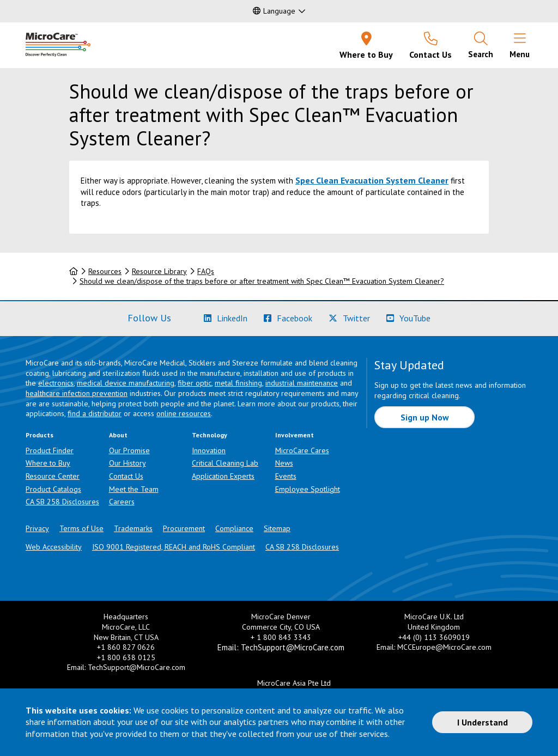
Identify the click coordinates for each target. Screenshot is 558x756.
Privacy (37, 528)
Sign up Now (425, 417)
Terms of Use (81, 528)
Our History (128, 463)
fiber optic (195, 383)
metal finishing (238, 383)
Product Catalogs (53, 489)
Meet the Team (134, 489)
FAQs (206, 271)
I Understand (483, 722)
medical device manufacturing (126, 383)
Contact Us (126, 476)
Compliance (234, 528)
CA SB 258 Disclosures (62, 502)
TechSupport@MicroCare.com (137, 667)
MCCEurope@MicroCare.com (444, 647)
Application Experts (223, 476)
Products (40, 435)
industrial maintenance (302, 383)
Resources (105, 271)
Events (286, 476)
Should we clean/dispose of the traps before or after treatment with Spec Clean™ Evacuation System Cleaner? (262, 281)
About (118, 435)
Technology (210, 435)
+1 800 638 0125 (126, 657)
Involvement (295, 435)
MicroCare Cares (302, 450)
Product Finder (50, 450)
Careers (122, 502)
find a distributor (95, 413)
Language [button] (274, 11)
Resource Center (53, 476)
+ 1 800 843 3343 (281, 637)
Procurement (184, 528)
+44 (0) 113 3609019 (434, 637)
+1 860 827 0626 (126, 647)
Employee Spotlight (308, 489)
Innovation (209, 450)
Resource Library (159, 271)
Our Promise (129, 450)
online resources (184, 413)
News (284, 463)
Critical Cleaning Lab (225, 463)
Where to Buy (48, 463)
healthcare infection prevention (77, 393)
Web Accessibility (54, 547)
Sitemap (277, 528)
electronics (56, 383)
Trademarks (133, 528)
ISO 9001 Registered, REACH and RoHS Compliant (174, 547)
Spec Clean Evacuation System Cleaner (372, 180)
